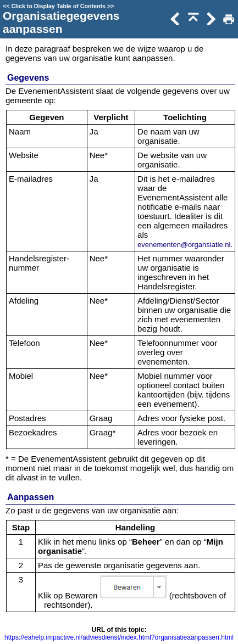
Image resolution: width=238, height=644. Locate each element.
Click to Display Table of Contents (58, 6)
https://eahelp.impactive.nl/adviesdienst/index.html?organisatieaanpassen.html (119, 637)
